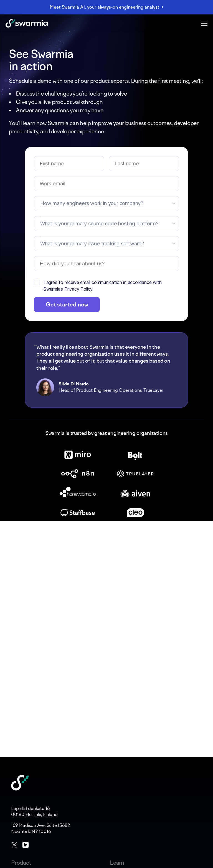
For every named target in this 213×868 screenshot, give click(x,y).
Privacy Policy (78, 289)
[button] (204, 23)
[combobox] (40, 224)
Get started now (67, 305)
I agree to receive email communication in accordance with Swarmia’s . (103, 286)
